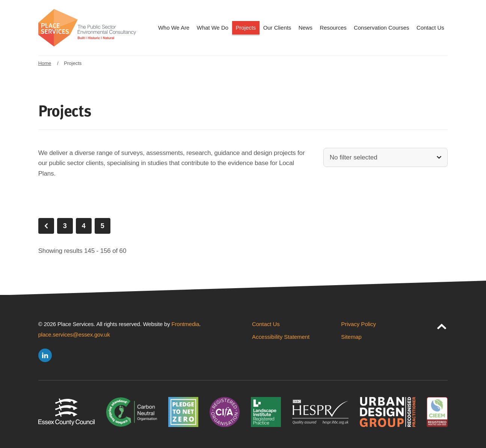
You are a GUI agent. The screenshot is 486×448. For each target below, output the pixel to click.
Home (45, 63)
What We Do (213, 28)
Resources (333, 28)
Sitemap (351, 337)
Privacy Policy (358, 324)
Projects (246, 28)
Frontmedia (186, 324)
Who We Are (174, 28)
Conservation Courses (381, 28)
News (306, 28)
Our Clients (277, 28)
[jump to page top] (442, 325)
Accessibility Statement (281, 337)
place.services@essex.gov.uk (74, 334)
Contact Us (430, 28)
